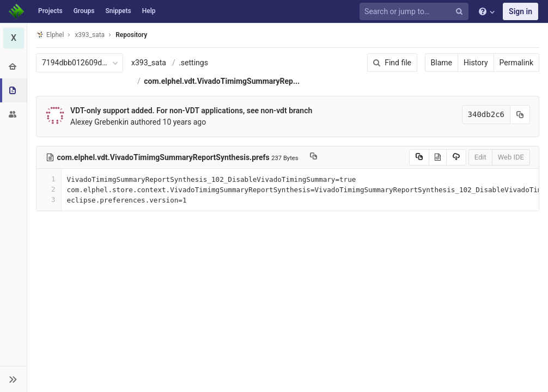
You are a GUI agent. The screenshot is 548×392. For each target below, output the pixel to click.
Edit (480, 157)
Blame (442, 63)
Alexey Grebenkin (99, 122)
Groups (84, 11)
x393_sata (149, 63)
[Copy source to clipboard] (419, 157)
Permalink (516, 63)
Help (149, 11)
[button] (13, 379)
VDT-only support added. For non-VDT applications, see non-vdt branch (191, 111)
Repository (131, 35)
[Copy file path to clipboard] (313, 157)
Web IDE (511, 157)
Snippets (118, 11)
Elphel (50, 35)
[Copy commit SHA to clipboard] (520, 115)
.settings (193, 63)
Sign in (520, 11)
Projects (50, 11)
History (476, 63)
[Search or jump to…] (416, 12)
